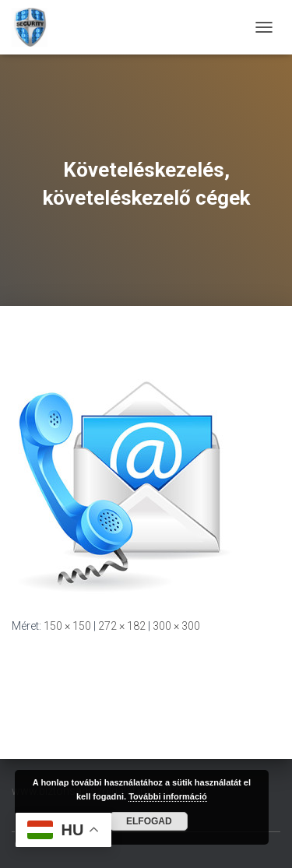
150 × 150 (67, 626)
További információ (168, 796)
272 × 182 (122, 626)
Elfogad (149, 821)
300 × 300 (176, 626)
